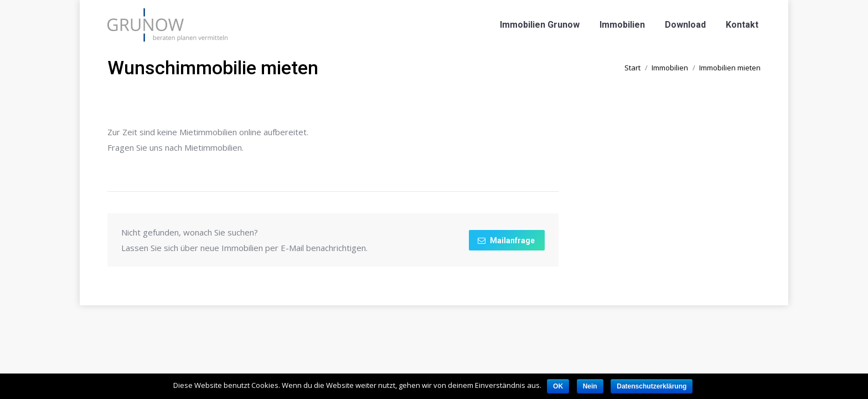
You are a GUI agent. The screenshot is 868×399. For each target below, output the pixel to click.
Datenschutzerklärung (652, 386)
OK (558, 386)
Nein (590, 386)
